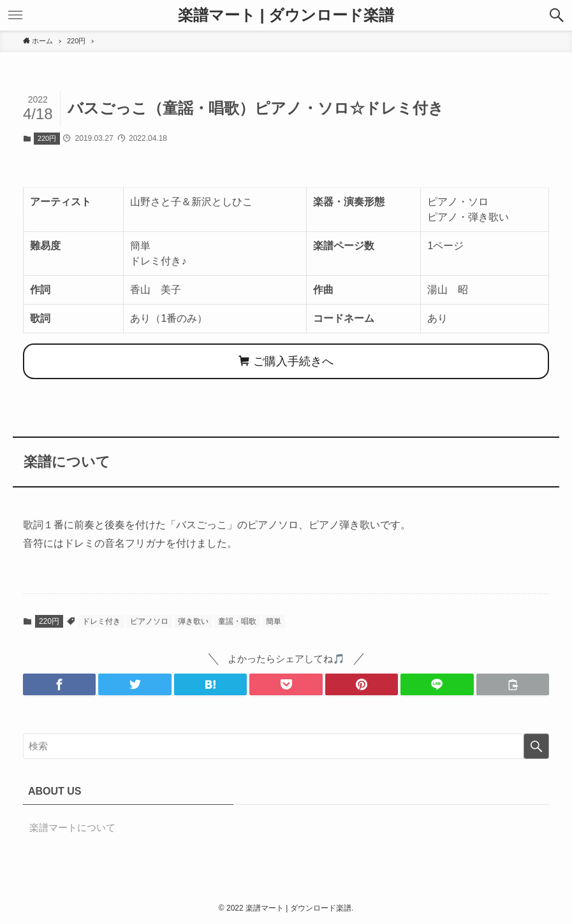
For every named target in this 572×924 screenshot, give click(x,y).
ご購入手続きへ (286, 361)
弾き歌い (193, 621)
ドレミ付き (101, 621)
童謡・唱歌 (237, 621)
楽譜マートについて (72, 827)
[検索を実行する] (536, 746)
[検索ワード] (286, 746)
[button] (557, 15)
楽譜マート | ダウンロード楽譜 (286, 15)
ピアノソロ (149, 621)
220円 (47, 138)
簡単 (274, 621)
